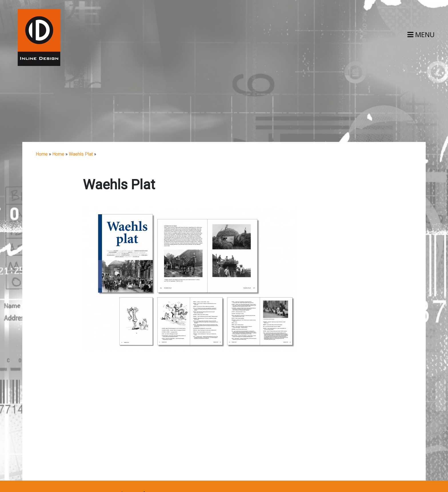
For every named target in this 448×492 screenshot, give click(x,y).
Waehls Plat (81, 154)
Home (42, 154)
